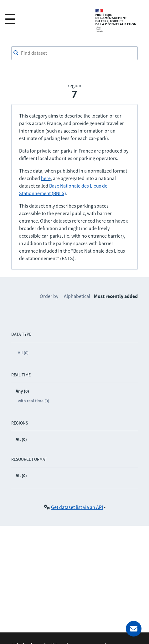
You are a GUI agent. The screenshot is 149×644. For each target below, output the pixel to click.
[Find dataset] (75, 53)
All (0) (23, 353)
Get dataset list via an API (77, 507)
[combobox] (75, 53)
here (46, 178)
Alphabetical (77, 296)
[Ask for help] (134, 629)
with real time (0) (33, 401)
